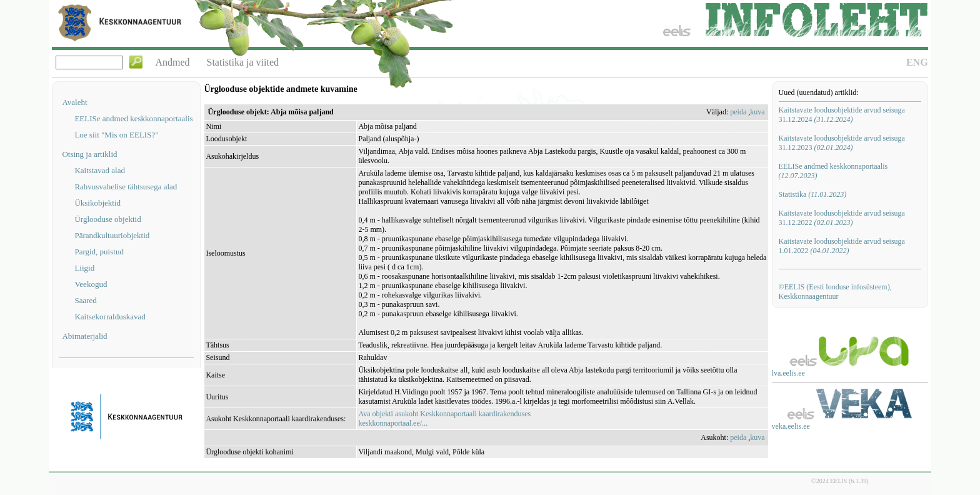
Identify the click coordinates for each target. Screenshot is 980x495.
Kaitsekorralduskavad (110, 317)
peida (738, 112)
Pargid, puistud (99, 252)
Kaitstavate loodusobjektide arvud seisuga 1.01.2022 (842, 246)
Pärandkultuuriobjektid (112, 235)
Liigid (84, 268)
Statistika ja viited (243, 62)
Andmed (172, 62)
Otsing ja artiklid (89, 154)
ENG (917, 62)
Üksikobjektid (97, 203)
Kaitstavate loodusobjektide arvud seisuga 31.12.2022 (842, 218)
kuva (757, 112)
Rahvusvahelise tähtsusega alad (126, 187)
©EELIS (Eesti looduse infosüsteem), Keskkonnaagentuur (835, 292)
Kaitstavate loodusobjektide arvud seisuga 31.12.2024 (842, 115)
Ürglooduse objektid (107, 219)
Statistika (813, 194)
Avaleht (74, 102)
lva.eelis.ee (788, 373)
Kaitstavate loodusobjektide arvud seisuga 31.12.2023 (842, 143)
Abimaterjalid (84, 336)
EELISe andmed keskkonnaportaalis (133, 118)
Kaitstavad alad (100, 170)
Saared (85, 300)
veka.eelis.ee (791, 426)
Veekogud (91, 284)
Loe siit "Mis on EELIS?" (116, 135)
